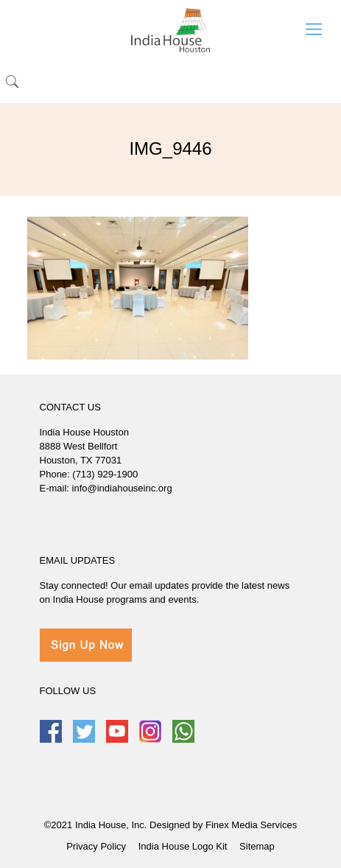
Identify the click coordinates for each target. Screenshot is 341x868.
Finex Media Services (251, 825)
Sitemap (257, 846)
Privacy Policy (96, 846)
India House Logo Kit (183, 846)
